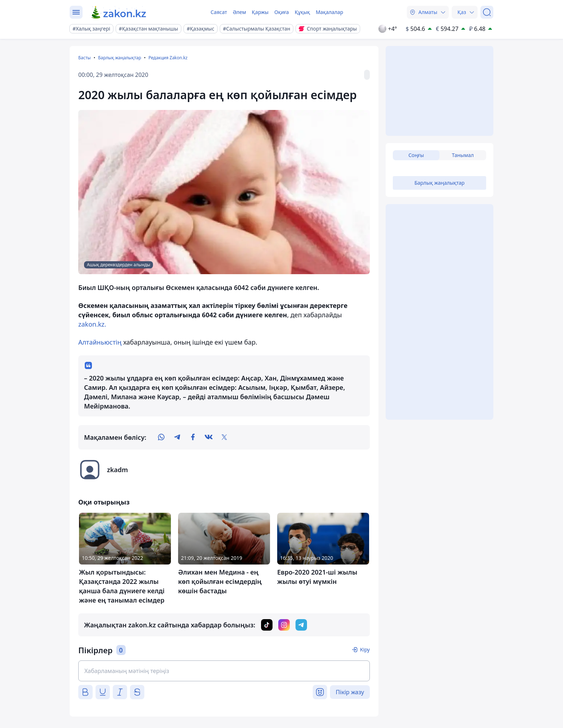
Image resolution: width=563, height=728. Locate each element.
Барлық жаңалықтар (120, 58)
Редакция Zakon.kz (168, 58)
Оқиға (282, 12)
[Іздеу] (487, 12)
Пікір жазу (350, 692)
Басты (85, 58)
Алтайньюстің (100, 342)
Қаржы (260, 12)
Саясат (219, 12)
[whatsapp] (161, 437)
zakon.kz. (92, 324)
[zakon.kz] (119, 12)
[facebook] (193, 437)
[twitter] (224, 437)
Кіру (365, 649)
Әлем (239, 12)
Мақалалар (329, 12)
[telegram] (177, 437)
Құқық (303, 12)
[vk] (209, 437)
